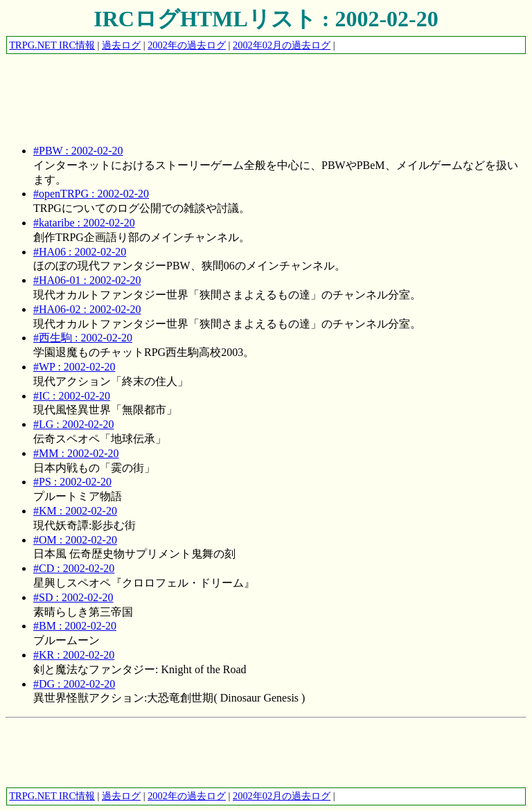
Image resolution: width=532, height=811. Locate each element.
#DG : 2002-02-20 (74, 684)
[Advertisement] (258, 87)
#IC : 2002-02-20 (72, 396)
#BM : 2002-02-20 (75, 626)
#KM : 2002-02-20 (75, 511)
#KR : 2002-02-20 (74, 655)
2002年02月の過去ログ (282, 45)
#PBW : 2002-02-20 (78, 151)
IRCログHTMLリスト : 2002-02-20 (266, 19)
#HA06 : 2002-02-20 (80, 252)
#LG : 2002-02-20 (73, 424)
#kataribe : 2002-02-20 (84, 223)
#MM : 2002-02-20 (76, 453)
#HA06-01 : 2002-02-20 (87, 280)
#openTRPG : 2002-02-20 (91, 194)
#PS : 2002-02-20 (72, 482)
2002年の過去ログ (187, 45)
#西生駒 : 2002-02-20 (83, 338)
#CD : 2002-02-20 (74, 568)
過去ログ (121, 45)
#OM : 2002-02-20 (75, 540)
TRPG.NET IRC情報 (52, 45)
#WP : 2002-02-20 (74, 367)
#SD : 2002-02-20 (73, 597)
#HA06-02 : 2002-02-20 (87, 309)
